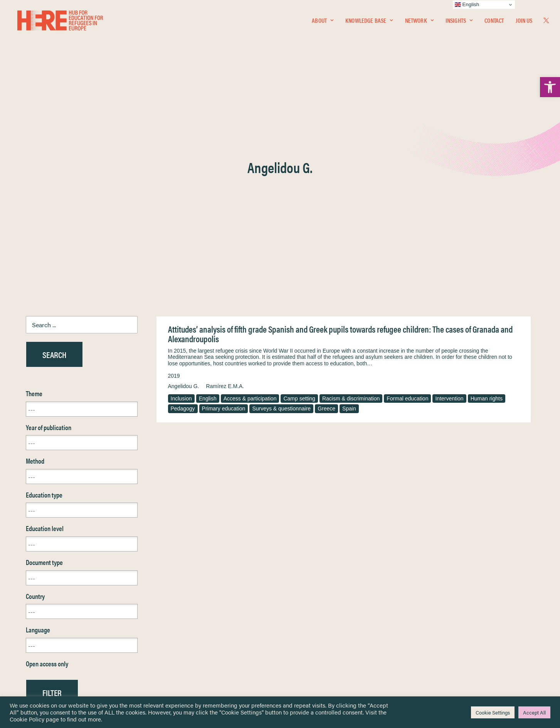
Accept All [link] (534, 712)
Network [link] (419, 22)
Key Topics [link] (299, 658)
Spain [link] (349, 229)
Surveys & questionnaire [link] (281, 229)
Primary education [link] (224, 229)
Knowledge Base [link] (369, 22)
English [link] (208, 219)
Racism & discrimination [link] (351, 219)
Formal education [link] (407, 219)
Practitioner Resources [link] (312, 650)
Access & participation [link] (250, 219)
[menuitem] (323, 22)
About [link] (323, 22)
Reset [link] (33, 535)
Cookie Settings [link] (493, 712)
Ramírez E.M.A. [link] (225, 206)
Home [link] (33, 591)
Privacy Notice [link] (303, 591)
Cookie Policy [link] (27, 719)
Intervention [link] (449, 219)
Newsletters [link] (45, 625)
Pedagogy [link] (183, 229)
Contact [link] (494, 22)
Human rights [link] (487, 219)
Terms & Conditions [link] (309, 600)
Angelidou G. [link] (184, 206)
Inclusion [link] (181, 219)
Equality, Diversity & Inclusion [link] (319, 609)
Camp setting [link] (299, 219)
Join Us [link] (524, 22)
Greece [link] (326, 229)
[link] (550, 87)
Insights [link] (459, 22)
